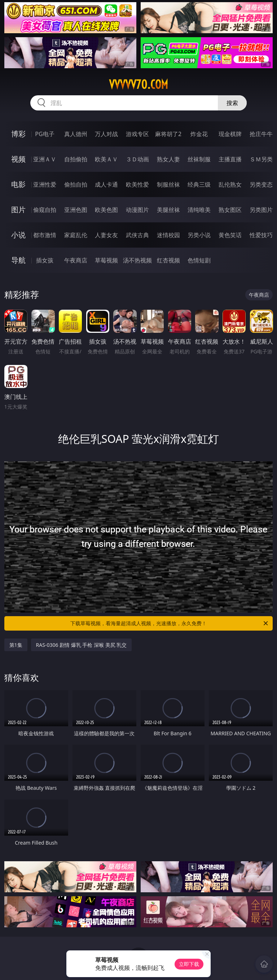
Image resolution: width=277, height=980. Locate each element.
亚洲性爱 (45, 184)
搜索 (232, 103)
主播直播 (230, 159)
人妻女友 (106, 235)
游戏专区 (137, 134)
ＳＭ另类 (261, 159)
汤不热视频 (137, 260)
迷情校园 (168, 235)
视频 (18, 159)
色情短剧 (199, 260)
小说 (18, 235)
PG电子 (45, 134)
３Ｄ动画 (137, 159)
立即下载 (189, 964)
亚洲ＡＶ (45, 159)
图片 (18, 210)
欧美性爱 (137, 184)
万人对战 (106, 134)
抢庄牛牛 (261, 134)
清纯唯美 (199, 210)
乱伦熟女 (230, 184)
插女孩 (45, 260)
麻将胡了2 (168, 134)
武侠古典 (137, 235)
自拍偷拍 (76, 159)
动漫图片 (137, 210)
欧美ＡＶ (106, 159)
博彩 (18, 134)
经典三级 (199, 184)
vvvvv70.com (138, 84)
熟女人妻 (168, 159)
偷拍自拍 (76, 184)
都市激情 (45, 235)
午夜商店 (76, 260)
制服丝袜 (168, 184)
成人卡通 (106, 184)
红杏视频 (168, 260)
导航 (18, 260)
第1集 (16, 645)
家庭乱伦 (76, 235)
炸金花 (199, 134)
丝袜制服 (199, 159)
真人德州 (76, 134)
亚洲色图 (76, 210)
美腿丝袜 (168, 210)
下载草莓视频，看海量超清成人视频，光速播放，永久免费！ (170, 623)
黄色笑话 (230, 235)
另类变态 (261, 184)
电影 (18, 184)
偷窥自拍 (45, 210)
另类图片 (261, 210)
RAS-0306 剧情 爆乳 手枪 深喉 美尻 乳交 (82, 645)
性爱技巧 (261, 235)
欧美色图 (106, 210)
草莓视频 (106, 260)
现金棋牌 (230, 134)
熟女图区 (230, 210)
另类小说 (199, 235)
